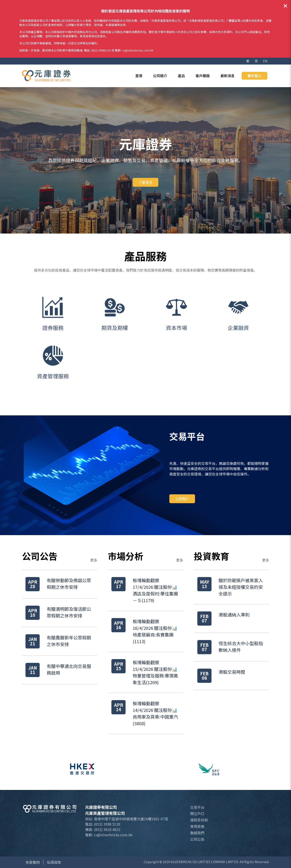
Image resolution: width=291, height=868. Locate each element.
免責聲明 (33, 862)
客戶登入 (254, 76)
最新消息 (227, 76)
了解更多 (145, 182)
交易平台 (197, 807)
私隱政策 (54, 862)
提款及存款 (199, 820)
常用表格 (197, 826)
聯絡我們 (197, 833)
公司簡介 (160, 76)
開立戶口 (197, 813)
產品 (181, 76)
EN (265, 61)
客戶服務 (203, 76)
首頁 (139, 76)
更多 (94, 560)
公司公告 (197, 839)
